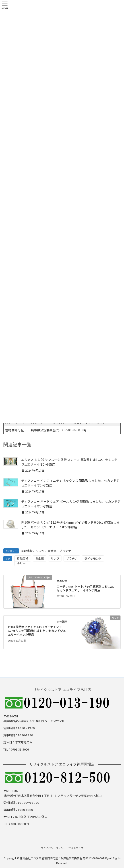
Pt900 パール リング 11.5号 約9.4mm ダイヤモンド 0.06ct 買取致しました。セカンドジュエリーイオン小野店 (70, 525)
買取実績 (27, 551)
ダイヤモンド (93, 558)
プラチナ (65, 551)
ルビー (21, 563)
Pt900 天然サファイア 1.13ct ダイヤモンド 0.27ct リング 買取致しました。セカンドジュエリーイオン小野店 (37, 631)
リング (40, 551)
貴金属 (52, 551)
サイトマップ (76, 848)
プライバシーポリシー (53, 848)
